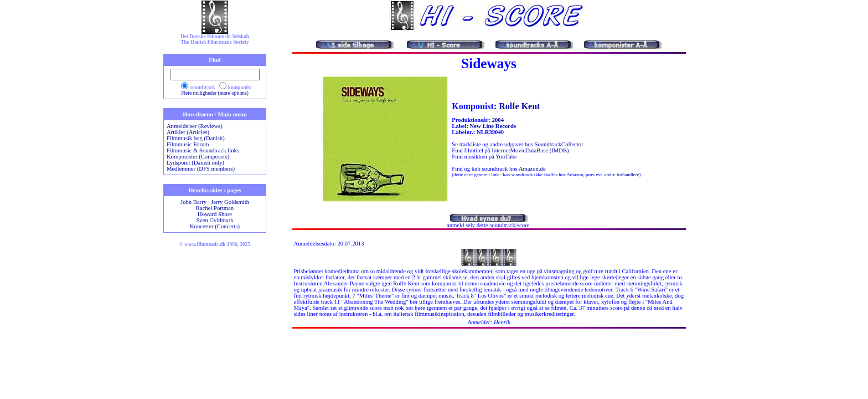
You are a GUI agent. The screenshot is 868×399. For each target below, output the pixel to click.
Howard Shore (215, 214)
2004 (498, 120)
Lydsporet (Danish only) (195, 163)
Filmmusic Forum (188, 144)
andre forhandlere (622, 175)
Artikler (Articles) (188, 132)
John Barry (193, 202)
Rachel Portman (215, 208)
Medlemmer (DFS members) (201, 169)
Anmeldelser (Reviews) (195, 126)
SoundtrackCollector (559, 144)
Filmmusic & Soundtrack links (203, 150)
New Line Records (493, 126)
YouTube (506, 157)
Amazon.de (532, 169)
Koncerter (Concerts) (215, 226)
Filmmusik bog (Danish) (196, 138)
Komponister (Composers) (198, 157)
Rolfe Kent (519, 106)
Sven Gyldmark (215, 220)
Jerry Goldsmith (230, 202)
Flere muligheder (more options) (215, 93)
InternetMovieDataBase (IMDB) (530, 150)
